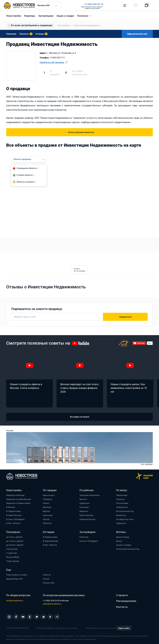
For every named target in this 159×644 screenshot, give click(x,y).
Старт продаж (13, 561)
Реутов (46, 519)
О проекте (122, 595)
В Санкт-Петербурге (15, 519)
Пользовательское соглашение (100, 628)
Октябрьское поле (125, 519)
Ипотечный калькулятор (128, 549)
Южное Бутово (86, 515)
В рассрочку (12, 549)
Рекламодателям (126, 601)
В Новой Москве (14, 515)
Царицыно (85, 503)
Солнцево (84, 507)
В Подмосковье (14, 511)
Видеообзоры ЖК (14, 579)
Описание (11, 34)
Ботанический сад (125, 511)
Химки (46, 503)
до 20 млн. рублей (15, 545)
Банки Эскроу (123, 537)
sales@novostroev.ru (52, 604)
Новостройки (14, 16)
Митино (83, 499)
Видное (46, 511)
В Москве (11, 507)
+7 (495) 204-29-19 (94, 4)
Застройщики (46, 16)
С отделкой (11, 553)
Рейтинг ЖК (49, 583)
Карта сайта (124, 628)
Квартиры (30, 16)
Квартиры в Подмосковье (18, 503)
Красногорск (49, 495)
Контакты (122, 607)
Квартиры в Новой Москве (19, 499)
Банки (119, 541)
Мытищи (47, 507)
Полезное (83, 16)
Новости (47, 575)
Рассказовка (122, 503)
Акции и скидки (65, 16)
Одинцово (48, 515)
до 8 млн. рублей (14, 537)
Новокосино (122, 507)
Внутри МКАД (13, 557)
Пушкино (47, 523)
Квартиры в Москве (15, 495)
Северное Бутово (87, 519)
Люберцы (47, 499)
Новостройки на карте (17, 575)
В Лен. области (13, 523)
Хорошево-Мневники (90, 495)
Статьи (46, 579)
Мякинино (121, 515)
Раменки (120, 499)
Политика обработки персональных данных (56, 628)
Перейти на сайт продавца (53, 62)
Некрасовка (122, 495)
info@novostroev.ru (15, 600)
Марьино (84, 511)
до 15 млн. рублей (15, 541)
